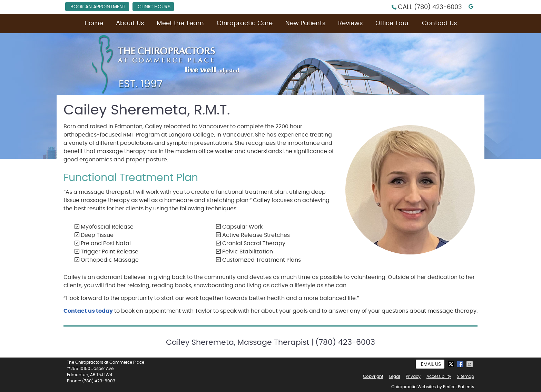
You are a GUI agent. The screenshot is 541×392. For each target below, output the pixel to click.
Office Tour (392, 23)
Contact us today (88, 311)
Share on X (452, 364)
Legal (395, 376)
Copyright (373, 376)
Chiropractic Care (245, 23)
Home (94, 23)
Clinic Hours (154, 7)
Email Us (431, 364)
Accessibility (439, 376)
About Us (130, 23)
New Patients (305, 23)
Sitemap (466, 376)
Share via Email (470, 364)
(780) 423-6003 (438, 7)
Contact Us (439, 23)
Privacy (413, 376)
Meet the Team (180, 23)
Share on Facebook (461, 364)
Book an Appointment (98, 7)
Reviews (350, 23)
